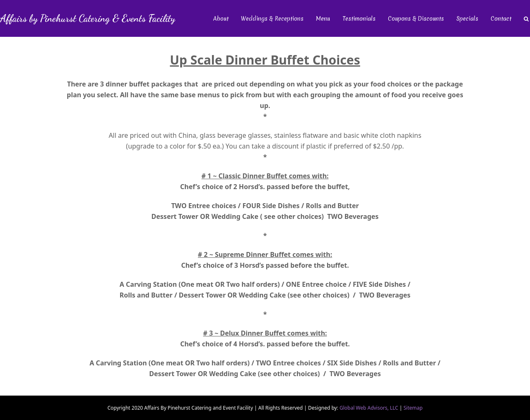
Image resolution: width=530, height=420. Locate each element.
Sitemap (413, 408)
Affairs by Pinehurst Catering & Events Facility (88, 18)
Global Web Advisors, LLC (370, 408)
